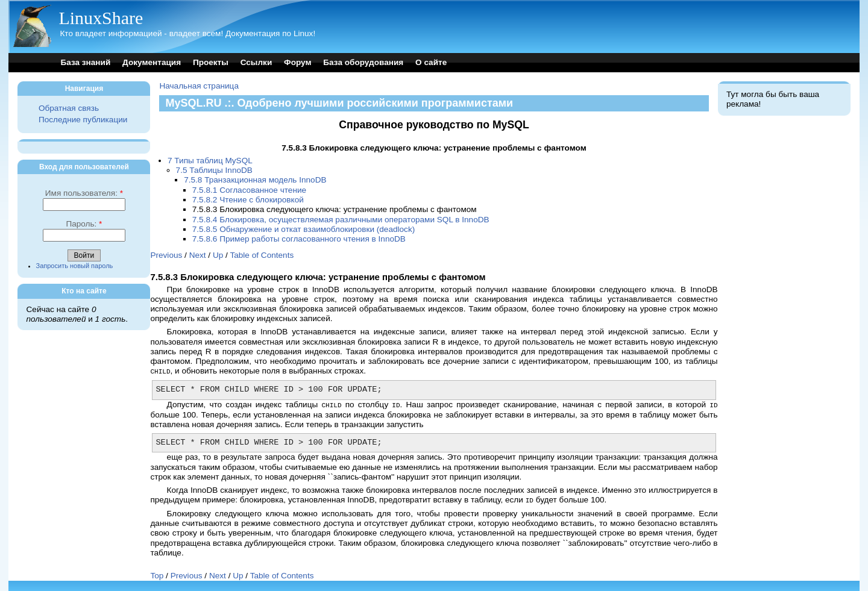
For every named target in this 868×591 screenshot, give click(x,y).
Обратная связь (69, 108)
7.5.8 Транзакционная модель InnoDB (255, 180)
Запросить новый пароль (75, 266)
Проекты (211, 62)
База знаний (85, 62)
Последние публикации (83, 120)
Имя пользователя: (84, 193)
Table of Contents (262, 255)
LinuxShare (101, 18)
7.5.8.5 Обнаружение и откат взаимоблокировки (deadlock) (303, 229)
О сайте (431, 62)
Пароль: (84, 224)
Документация (152, 62)
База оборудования (363, 62)
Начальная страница (199, 86)
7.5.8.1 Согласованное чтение (249, 190)
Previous (166, 255)
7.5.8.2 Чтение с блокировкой (248, 200)
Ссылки (256, 62)
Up (218, 255)
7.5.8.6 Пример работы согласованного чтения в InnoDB (299, 239)
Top (157, 574)
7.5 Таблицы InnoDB (214, 170)
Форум (297, 62)
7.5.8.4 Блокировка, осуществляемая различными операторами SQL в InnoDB (341, 220)
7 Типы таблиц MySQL (210, 161)
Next (198, 255)
